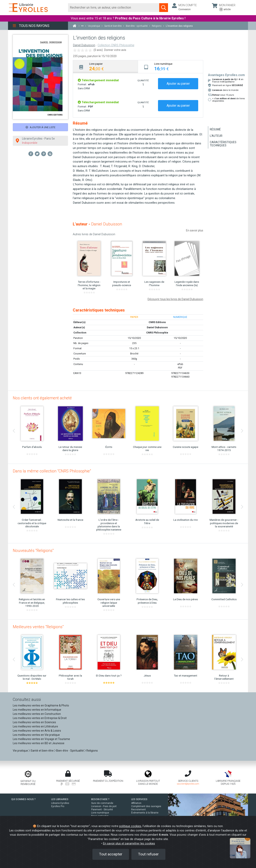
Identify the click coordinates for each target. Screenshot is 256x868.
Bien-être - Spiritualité (70, 751)
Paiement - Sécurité (102, 809)
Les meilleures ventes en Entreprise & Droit (40, 718)
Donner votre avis (115, 50)
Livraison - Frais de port (104, 806)
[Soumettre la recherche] (164, 8)
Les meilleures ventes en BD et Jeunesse (39, 743)
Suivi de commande (102, 803)
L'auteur (216, 136)
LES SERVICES (139, 799)
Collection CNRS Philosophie (116, 45)
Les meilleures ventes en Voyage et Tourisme (41, 739)
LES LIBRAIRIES (60, 799)
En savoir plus (195, 230)
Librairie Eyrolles (60, 803)
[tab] (105, 67)
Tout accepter (111, 854)
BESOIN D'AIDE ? (100, 799)
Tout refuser (148, 854)
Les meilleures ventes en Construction (37, 714)
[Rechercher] (114, 8)
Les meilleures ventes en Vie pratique (36, 735)
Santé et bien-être (42, 751)
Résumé (215, 129)
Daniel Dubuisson (84, 45)
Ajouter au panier (178, 84)
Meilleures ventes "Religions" (38, 627)
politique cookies (130, 826)
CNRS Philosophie (157, 333)
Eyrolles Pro (58, 806)
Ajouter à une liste (40, 127)
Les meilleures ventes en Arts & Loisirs (37, 731)
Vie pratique (20, 751)
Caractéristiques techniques (223, 144)
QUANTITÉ (143, 80)
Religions (92, 751)
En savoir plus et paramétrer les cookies (129, 844)
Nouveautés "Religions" (33, 551)
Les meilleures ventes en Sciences (34, 722)
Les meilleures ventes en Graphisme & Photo (41, 705)
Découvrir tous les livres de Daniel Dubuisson (175, 299)
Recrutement (138, 809)
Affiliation (136, 803)
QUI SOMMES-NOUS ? (23, 799)
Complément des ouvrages (146, 806)
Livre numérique (100, 813)
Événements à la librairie (145, 813)
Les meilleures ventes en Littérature (35, 726)
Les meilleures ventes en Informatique (37, 710)
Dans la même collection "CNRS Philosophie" (52, 471)
